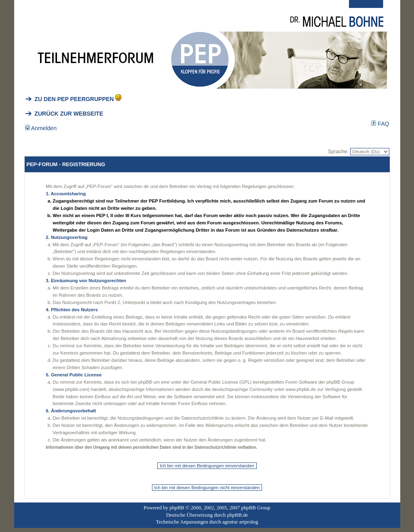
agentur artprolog (240, 522)
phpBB (177, 508)
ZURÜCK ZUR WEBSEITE (64, 114)
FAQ (380, 124)
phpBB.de (238, 515)
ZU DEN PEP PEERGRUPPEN (70, 99)
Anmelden (41, 128)
